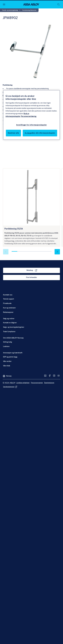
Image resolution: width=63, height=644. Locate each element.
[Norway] (7, 375)
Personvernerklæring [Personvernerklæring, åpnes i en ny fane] (29, 116)
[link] (12, 10)
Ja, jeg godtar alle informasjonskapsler (40, 133)
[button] (29, 10)
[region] (31, 115)
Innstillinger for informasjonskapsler (32, 125)
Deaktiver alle (13, 133)
